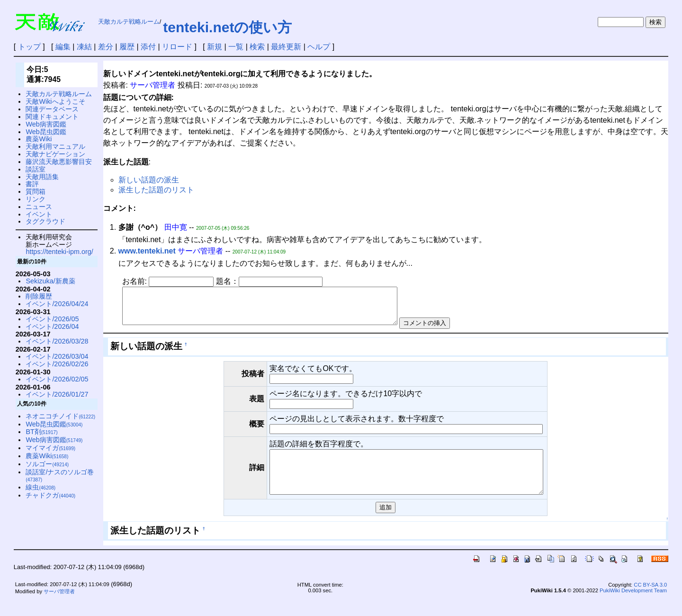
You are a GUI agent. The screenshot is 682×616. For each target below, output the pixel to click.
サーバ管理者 (59, 607)
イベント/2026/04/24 (57, 304)
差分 (106, 47)
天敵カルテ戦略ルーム (129, 22)
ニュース (39, 207)
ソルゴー (47, 464)
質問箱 (36, 191)
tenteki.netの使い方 (227, 27)
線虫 (40, 487)
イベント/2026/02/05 (57, 379)
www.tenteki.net (147, 251)
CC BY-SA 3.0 (650, 600)
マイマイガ (50, 448)
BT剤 (41, 432)
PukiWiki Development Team (633, 606)
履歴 (127, 47)
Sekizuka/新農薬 (50, 281)
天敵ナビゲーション (55, 154)
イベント (39, 214)
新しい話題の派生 (149, 180)
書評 (32, 184)
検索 (257, 47)
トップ (29, 47)
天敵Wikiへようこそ (55, 101)
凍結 (84, 47)
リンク (36, 199)
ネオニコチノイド (60, 416)
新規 (215, 47)
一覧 (236, 47)
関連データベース (52, 109)
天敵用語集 (42, 177)
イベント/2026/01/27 (57, 394)
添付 (148, 47)
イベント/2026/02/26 (57, 364)
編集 (63, 47)
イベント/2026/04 (52, 326)
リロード (177, 47)
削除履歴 (39, 296)
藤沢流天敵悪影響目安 (59, 162)
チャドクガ (50, 495)
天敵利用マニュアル (55, 146)
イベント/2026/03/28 (57, 341)
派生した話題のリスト (156, 190)
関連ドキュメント (52, 117)
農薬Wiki (39, 139)
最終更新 (286, 47)
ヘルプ (319, 47)
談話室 (36, 169)
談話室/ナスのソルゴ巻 (60, 476)
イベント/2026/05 (52, 319)
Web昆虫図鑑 (46, 132)
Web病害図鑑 (46, 124)
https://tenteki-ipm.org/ (59, 252)
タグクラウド (45, 221)
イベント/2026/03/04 (57, 356)
